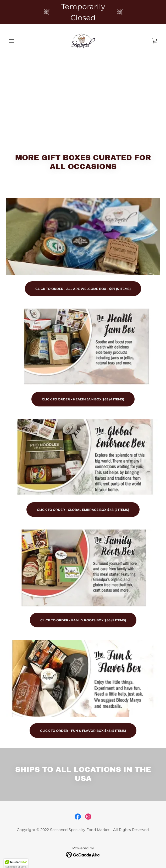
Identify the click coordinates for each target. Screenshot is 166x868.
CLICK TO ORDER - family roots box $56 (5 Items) (83, 620)
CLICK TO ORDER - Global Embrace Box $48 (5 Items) (83, 510)
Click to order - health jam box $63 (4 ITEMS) (83, 399)
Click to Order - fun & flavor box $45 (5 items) (83, 731)
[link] (83, 41)
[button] (18, 41)
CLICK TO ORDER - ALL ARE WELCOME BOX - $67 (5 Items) (83, 289)
